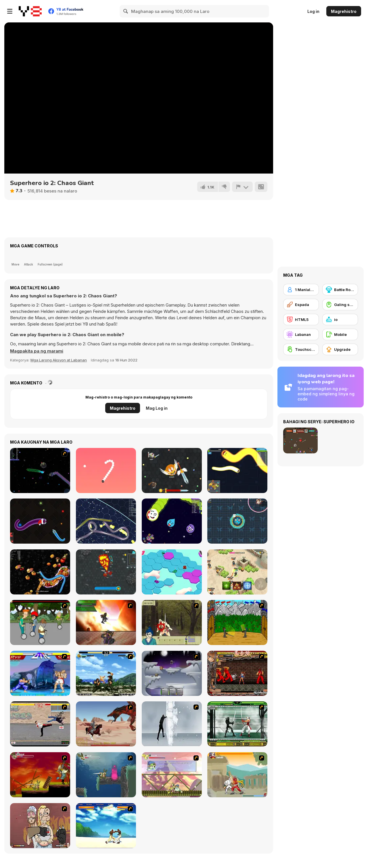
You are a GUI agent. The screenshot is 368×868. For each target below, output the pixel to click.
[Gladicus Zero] (106, 622)
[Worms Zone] (40, 572)
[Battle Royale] (340, 290)
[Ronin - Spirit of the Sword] (172, 622)
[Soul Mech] (237, 775)
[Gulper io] (106, 521)
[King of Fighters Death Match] (106, 673)
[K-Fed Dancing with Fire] (40, 826)
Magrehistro (344, 11)
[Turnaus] (237, 622)
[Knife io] (237, 521)
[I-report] (242, 187)
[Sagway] (40, 622)
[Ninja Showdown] (237, 724)
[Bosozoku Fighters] (237, 673)
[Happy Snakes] (237, 470)
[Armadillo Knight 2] (106, 775)
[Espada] (301, 305)
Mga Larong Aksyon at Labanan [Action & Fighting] (59, 360)
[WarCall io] (106, 572)
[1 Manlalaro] (301, 290)
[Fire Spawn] (106, 724)
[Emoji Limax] (172, 521)
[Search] (126, 11)
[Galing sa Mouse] (340, 305)
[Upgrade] (340, 349)
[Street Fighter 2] (40, 673)
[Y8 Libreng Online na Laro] (30, 11)
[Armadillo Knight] (40, 775)
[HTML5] (301, 320)
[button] (37, 351)
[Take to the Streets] (40, 724)
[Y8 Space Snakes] (40, 470)
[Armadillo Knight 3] (172, 775)
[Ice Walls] (172, 724)
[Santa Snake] (40, 521)
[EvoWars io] (172, 470)
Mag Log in (157, 408)
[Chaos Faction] (172, 673)
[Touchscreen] (301, 349)
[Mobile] (340, 334)
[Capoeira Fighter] (106, 826)
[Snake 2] (106, 470)
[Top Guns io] (237, 572)
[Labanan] (301, 334)
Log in (313, 11)
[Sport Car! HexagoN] (172, 572)
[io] (340, 320)
